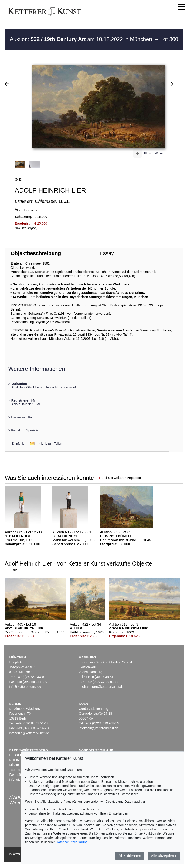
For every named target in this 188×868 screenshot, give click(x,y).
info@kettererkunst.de (25, 687)
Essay (107, 253)
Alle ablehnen (130, 856)
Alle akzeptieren (164, 856)
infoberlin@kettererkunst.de (29, 733)
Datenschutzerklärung (72, 842)
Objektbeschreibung (36, 253)
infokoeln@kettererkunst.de (99, 728)
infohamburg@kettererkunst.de (101, 687)
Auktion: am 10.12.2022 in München (82, 39)
